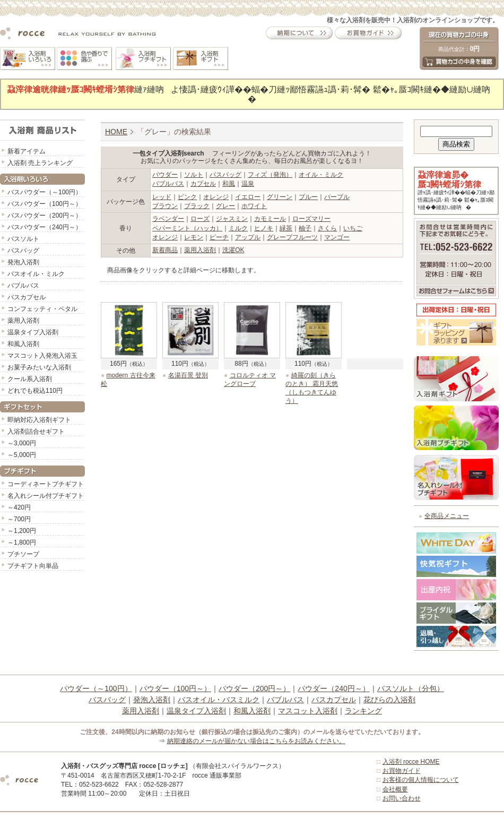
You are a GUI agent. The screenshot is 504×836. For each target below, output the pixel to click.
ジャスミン (232, 219)
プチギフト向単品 (33, 566)
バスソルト (23, 239)
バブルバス (23, 286)
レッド (162, 197)
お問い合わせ (402, 798)
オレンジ (216, 197)
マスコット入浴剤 (308, 711)
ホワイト (254, 206)
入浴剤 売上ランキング (40, 163)
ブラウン (165, 206)
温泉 (248, 184)
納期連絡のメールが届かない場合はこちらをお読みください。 (256, 741)
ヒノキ (264, 228)
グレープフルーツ (292, 237)
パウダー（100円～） (175, 688)
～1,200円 (22, 531)
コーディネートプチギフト (46, 484)
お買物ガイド (402, 771)
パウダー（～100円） (96, 688)
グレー (225, 206)
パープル (337, 197)
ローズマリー (311, 219)
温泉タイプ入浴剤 (33, 332)
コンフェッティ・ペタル (42, 309)
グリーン (280, 197)
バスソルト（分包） (411, 688)
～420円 (19, 507)
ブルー (308, 197)
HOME (116, 132)
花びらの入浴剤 (389, 700)
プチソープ (23, 554)
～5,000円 (22, 455)
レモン (194, 237)
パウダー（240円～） (333, 688)
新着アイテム (27, 151)
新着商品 (165, 250)
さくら (327, 228)
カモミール (270, 219)
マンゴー (337, 237)
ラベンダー (168, 219)
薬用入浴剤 (23, 321)
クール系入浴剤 (30, 379)
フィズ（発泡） (270, 175)
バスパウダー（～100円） (45, 192)
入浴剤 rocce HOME (411, 762)
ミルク (238, 228)
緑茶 (286, 228)
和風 (229, 184)
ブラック (197, 206)
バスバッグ (23, 251)
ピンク (187, 197)
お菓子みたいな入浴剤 (39, 367)
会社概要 (395, 789)
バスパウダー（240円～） (45, 227)
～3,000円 (22, 443)
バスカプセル (27, 297)
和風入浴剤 (23, 344)
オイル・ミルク (321, 175)
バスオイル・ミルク (36, 274)
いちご (353, 228)
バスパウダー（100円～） (45, 204)
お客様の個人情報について (421, 780)
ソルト (194, 175)
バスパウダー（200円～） (45, 216)
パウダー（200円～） (254, 688)
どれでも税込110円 (35, 391)
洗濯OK (233, 250)
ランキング (363, 711)
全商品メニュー (447, 516)
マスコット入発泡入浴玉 (42, 356)
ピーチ (219, 237)
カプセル (203, 184)
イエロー (248, 197)
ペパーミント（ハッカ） (187, 228)
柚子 (305, 228)
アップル (248, 237)
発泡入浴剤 (23, 262)
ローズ (200, 219)
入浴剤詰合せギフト (36, 432)
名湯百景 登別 (188, 375)
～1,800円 (22, 542)
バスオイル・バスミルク (219, 700)
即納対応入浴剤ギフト (39, 420)
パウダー (165, 175)
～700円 (19, 519)
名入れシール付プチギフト (46, 496)
